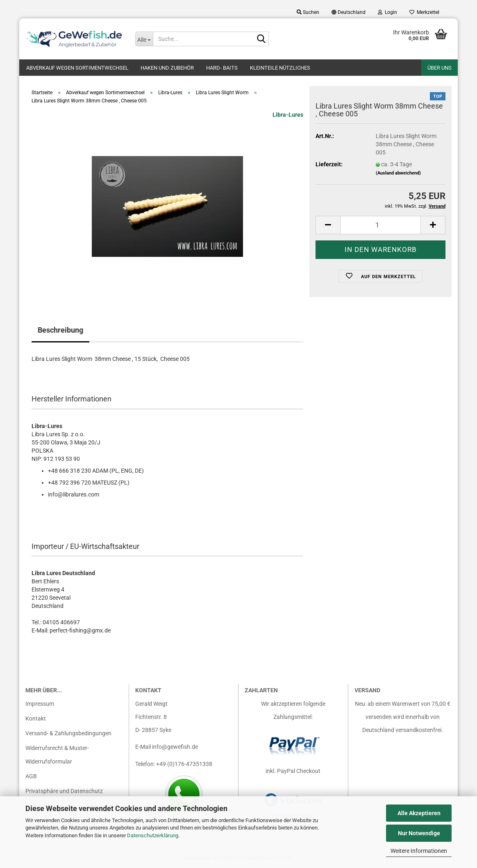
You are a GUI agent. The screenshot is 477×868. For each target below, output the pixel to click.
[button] (349, 12)
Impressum (40, 704)
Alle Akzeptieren (419, 813)
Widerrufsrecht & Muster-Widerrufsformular (57, 755)
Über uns (440, 68)
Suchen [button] (308, 12)
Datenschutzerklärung (153, 835)
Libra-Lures (288, 115)
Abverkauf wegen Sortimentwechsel (77, 68)
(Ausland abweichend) (398, 173)
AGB (31, 776)
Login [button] (387, 12)
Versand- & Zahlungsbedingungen (68, 734)
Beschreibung (60, 330)
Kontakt (36, 718)
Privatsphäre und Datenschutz (64, 791)
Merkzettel (424, 12)
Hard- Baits (222, 68)
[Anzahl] (380, 225)
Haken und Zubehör (167, 68)
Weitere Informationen (419, 851)
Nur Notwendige (419, 833)
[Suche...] (144, 39)
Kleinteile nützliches (280, 68)
